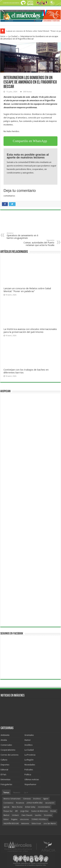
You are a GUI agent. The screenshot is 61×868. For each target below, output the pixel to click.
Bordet (53, 811)
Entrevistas (6, 779)
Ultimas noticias (32, 779)
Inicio (3, 36)
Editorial (4, 770)
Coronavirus (8, 803)
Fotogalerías (6, 784)
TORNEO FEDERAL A (39, 819)
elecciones (24, 819)
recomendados (44, 807)
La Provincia (30, 755)
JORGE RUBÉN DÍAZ (35, 803)
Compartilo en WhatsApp (30, 141)
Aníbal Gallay (30, 807)
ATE (16, 811)
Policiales (29, 770)
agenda (6, 807)
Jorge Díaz (25, 811)
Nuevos (17, 793)
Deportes (5, 765)
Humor (28, 740)
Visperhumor (30, 784)
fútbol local (36, 824)
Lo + (26, 793)
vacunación (50, 803)
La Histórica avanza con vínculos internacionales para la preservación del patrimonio (30, 331)
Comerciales (6, 745)
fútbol (6, 819)
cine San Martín (50, 824)
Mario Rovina (17, 807)
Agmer (46, 799)
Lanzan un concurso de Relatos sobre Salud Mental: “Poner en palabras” (27, 290)
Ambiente (5, 735)
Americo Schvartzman (12, 799)
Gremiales (29, 735)
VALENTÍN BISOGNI (11, 824)
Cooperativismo (8, 750)
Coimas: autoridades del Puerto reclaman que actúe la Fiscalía (38, 243)
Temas (6, 793)
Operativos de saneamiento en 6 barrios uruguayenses (23, 236)
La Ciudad (13, 36)
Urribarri (15, 815)
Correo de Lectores (10, 755)
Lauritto (38, 815)
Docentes (48, 815)
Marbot (6, 815)
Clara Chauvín (27, 815)
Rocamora (20, 803)
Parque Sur (8, 811)
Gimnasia (27, 799)
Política (28, 775)
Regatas (14, 819)
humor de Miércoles (40, 811)
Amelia (4, 740)
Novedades (30, 765)
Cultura (4, 760)
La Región (29, 760)
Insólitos (28, 745)
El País (3, 775)
